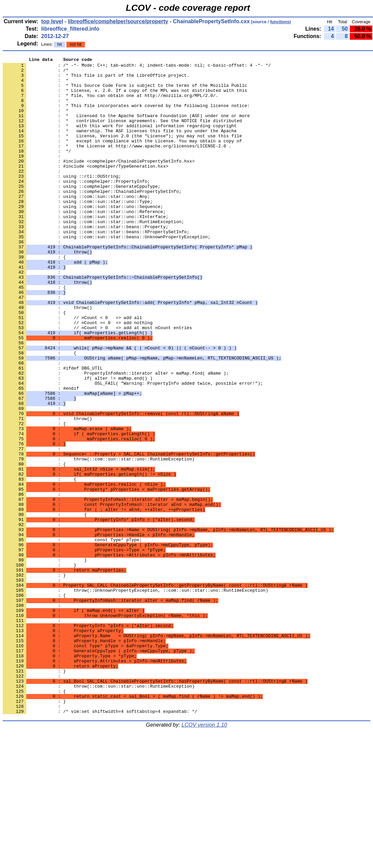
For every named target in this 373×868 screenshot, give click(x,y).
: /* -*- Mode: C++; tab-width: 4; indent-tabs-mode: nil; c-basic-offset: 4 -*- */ (137, 67)
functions (280, 22)
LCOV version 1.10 (204, 856)
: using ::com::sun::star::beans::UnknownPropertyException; (106, 273)
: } (34, 679)
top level (52, 21)
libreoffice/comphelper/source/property (118, 21)
